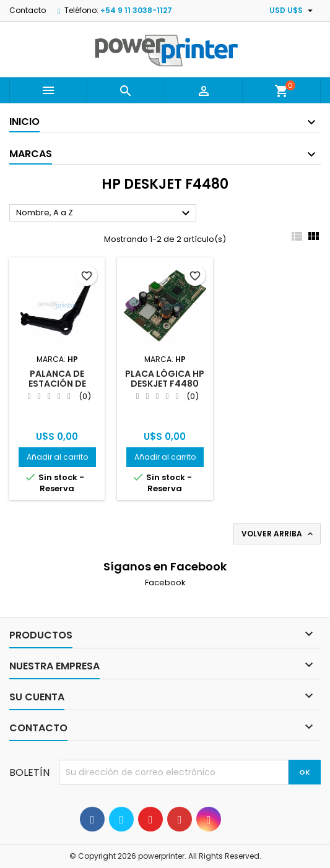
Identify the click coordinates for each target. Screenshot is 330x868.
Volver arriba (278, 534)
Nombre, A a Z (105, 213)
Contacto (28, 10)
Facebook (165, 582)
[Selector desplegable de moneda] (293, 11)
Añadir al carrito (57, 457)
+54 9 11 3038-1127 (136, 10)
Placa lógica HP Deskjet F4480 (165, 379)
